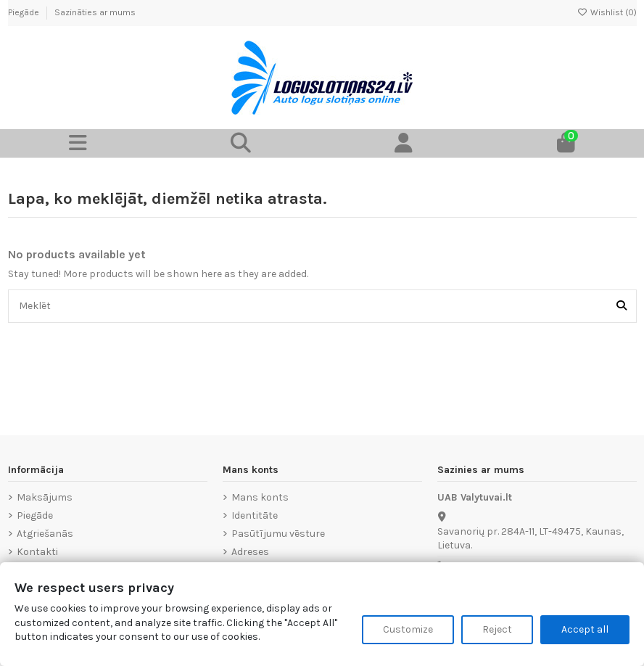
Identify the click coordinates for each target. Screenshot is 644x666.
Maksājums (45, 497)
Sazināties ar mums (95, 12)
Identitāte (255, 515)
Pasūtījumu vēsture (278, 534)
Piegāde (25, 12)
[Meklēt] (622, 306)
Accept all (585, 629)
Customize (408, 629)
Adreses (250, 552)
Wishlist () (607, 12)
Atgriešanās (45, 534)
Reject (497, 629)
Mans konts (260, 497)
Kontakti (37, 552)
